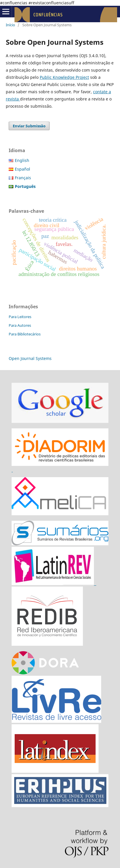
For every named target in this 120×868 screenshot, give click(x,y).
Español (22, 169)
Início (10, 25)
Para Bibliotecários (25, 334)
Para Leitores (20, 317)
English (22, 160)
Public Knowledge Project (64, 77)
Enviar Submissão (29, 126)
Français (23, 178)
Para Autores (20, 325)
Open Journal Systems (30, 358)
